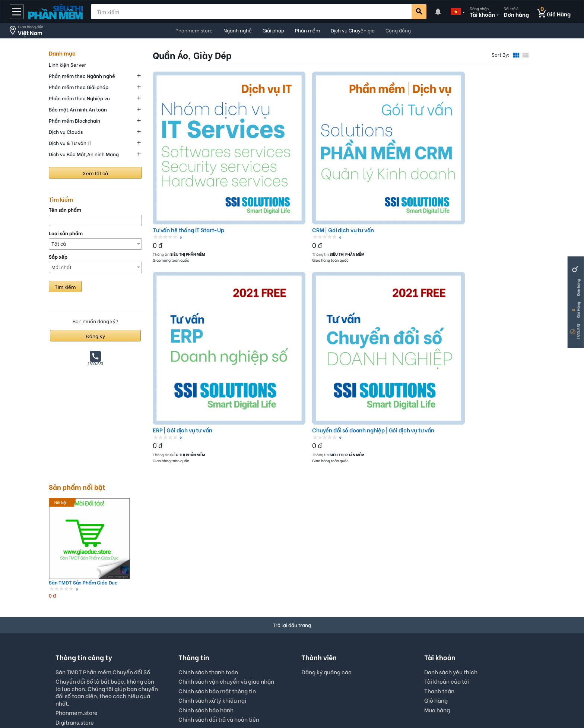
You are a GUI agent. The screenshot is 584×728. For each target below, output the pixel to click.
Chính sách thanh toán (208, 545)
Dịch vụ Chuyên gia (353, 30)
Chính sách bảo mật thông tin (217, 564)
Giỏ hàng (436, 573)
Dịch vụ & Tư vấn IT (70, 143)
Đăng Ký (96, 336)
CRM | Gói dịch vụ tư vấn (280, 166)
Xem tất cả (95, 173)
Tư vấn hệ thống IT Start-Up (188, 166)
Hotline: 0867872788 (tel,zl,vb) (97, 605)
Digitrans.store (75, 595)
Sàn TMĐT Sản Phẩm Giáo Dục (78, 456)
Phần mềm (307, 30)
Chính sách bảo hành (206, 583)
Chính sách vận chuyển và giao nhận (226, 554)
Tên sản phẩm (65, 210)
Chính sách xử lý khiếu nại (212, 573)
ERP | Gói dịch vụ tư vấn (374, 166)
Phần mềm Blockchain (74, 120)
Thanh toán (439, 564)
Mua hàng (437, 583)
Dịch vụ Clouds (66, 131)
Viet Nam (342, 658)
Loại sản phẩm (66, 233)
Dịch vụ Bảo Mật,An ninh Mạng (84, 154)
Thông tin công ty (340, 700)
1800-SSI (579, 332)
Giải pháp (273, 30)
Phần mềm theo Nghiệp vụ (79, 98)
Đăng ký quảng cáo (326, 545)
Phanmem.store (194, 30)
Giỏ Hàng (578, 310)
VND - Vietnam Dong (290, 658)
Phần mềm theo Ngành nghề (82, 75)
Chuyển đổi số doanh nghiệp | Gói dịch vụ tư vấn (485, 166)
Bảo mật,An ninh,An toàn (78, 109)
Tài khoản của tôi (447, 554)
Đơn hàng (578, 288)
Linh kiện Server (67, 64)
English (240, 658)
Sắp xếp (58, 257)
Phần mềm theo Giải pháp (79, 87)
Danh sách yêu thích (451, 545)
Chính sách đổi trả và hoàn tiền (219, 592)
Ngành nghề (238, 30)
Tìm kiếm (65, 286)
